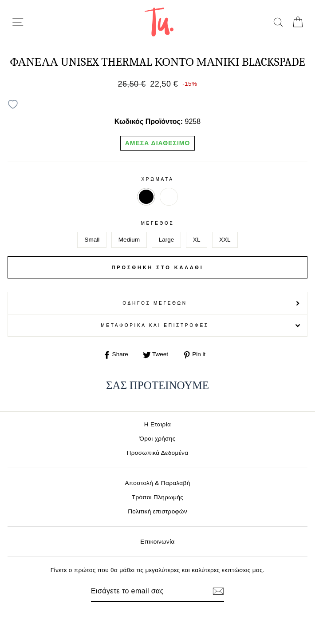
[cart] (297, 22)
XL (197, 240)
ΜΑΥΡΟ (146, 197)
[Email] (142, 591)
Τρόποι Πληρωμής (158, 497)
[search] (278, 22)
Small (92, 240)
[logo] (159, 22)
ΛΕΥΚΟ (169, 197)
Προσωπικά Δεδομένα (158, 453)
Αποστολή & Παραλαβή (157, 483)
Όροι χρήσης (157, 439)
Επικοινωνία (157, 542)
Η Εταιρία (157, 424)
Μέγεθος (157, 223)
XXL (225, 240)
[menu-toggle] (18, 22)
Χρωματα (157, 179)
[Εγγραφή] (218, 591)
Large (167, 240)
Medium (129, 240)
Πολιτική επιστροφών (157, 511)
